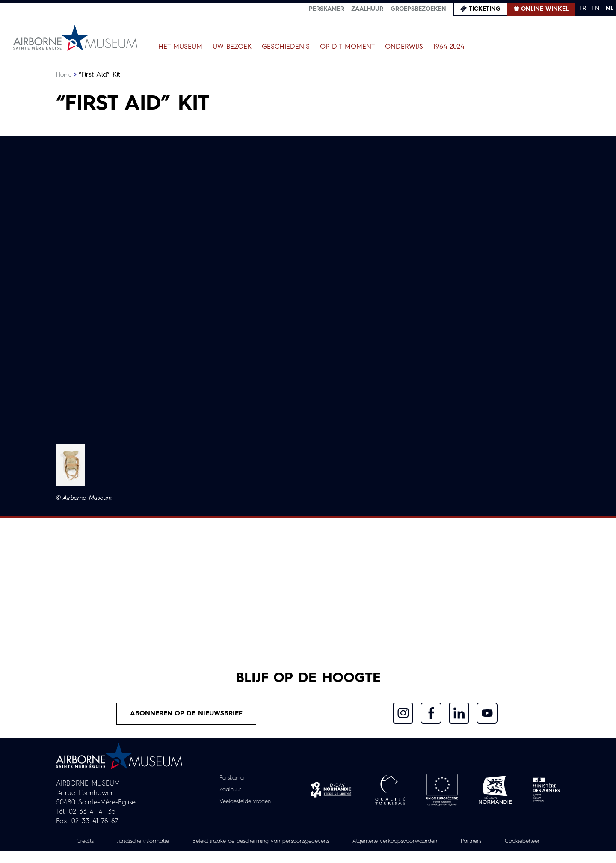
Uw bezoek (232, 47)
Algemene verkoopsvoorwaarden (432, 845)
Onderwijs (404, 47)
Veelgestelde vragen (245, 805)
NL (610, 9)
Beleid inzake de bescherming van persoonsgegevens (288, 845)
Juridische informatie (162, 845)
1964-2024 (449, 47)
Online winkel (545, 9)
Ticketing (485, 9)
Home (64, 75)
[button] (70, 465)
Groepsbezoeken (418, 9)
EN (596, 9)
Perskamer (326, 9)
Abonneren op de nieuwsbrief (187, 717)
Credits (101, 845)
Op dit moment (347, 47)
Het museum (180, 47)
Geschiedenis (286, 47)
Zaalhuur (367, 9)
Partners (513, 845)
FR (583, 9)
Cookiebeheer (308, 854)
